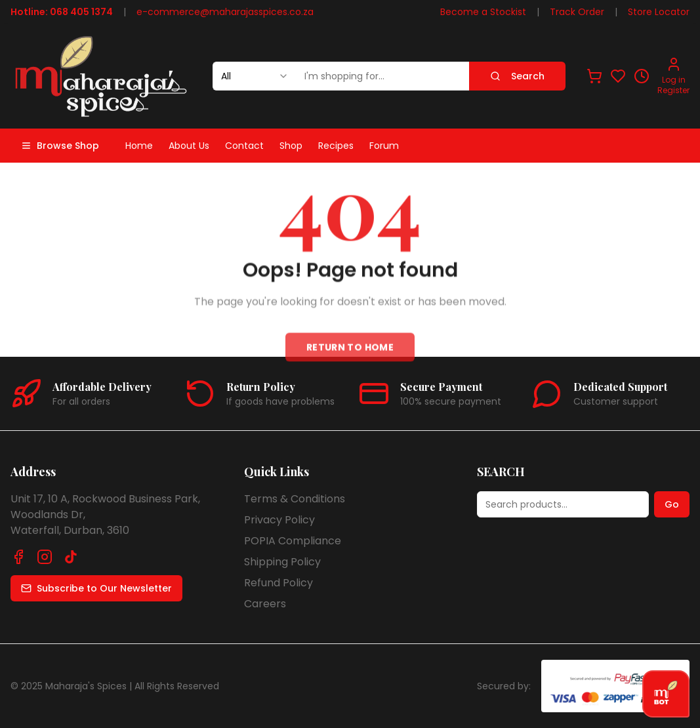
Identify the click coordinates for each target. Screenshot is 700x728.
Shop (291, 146)
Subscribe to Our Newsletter (96, 588)
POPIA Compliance (293, 541)
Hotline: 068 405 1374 (62, 12)
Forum (384, 146)
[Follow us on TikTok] (71, 557)
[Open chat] (666, 694)
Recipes (336, 146)
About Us (189, 146)
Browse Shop (60, 146)
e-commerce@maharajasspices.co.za (225, 12)
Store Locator (659, 12)
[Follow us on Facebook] (18, 557)
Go (672, 504)
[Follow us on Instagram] (45, 557)
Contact (244, 146)
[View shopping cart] (594, 76)
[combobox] (255, 76)
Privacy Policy (279, 520)
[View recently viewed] (642, 76)
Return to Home (350, 352)
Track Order (577, 12)
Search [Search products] (517, 76)
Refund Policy (278, 583)
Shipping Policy (282, 562)
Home (139, 146)
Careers (265, 604)
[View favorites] (618, 76)
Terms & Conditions (295, 499)
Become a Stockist (483, 12)
